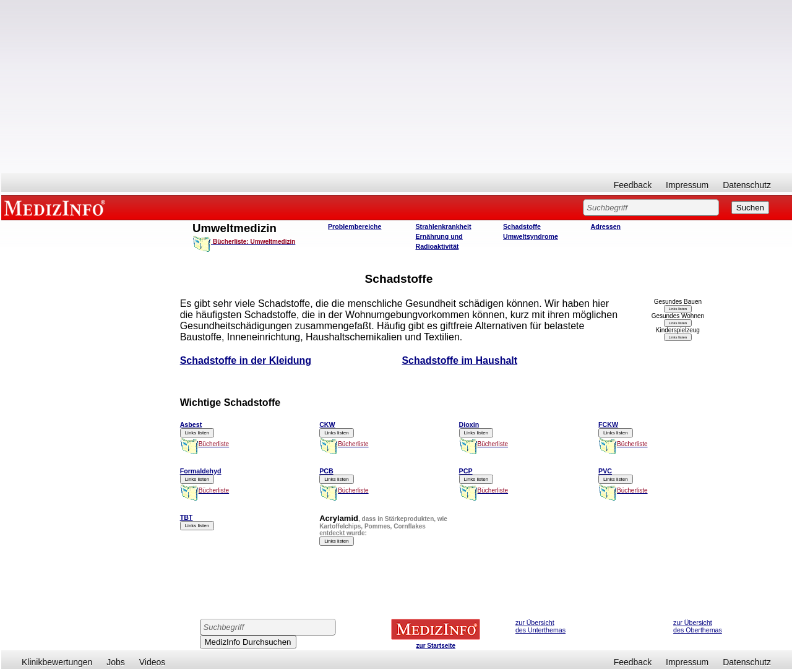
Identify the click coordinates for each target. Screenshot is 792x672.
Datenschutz (747, 185)
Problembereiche (355, 226)
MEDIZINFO (57, 207)
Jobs (116, 662)
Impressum (687, 185)
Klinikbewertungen (57, 662)
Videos (153, 662)
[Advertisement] (397, 87)
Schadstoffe (522, 226)
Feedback (633, 185)
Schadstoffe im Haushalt (459, 360)
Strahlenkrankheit (444, 226)
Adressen (606, 226)
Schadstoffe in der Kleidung (246, 360)
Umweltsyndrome (531, 236)
